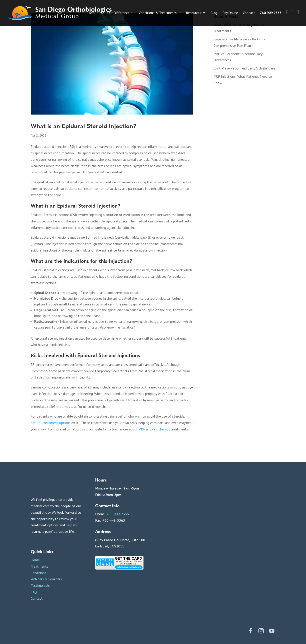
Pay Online (230, 13)
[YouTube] (272, 631)
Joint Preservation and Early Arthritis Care (244, 68)
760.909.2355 (271, 13)
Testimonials (40, 585)
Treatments (39, 566)
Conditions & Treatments (158, 13)
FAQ (34, 592)
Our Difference (118, 13)
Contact (249, 13)
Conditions (38, 573)
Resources (194, 13)
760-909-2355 (118, 514)
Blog (214, 13)
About (93, 13)
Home (35, 560)
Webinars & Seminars (46, 579)
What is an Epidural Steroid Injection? (84, 126)
